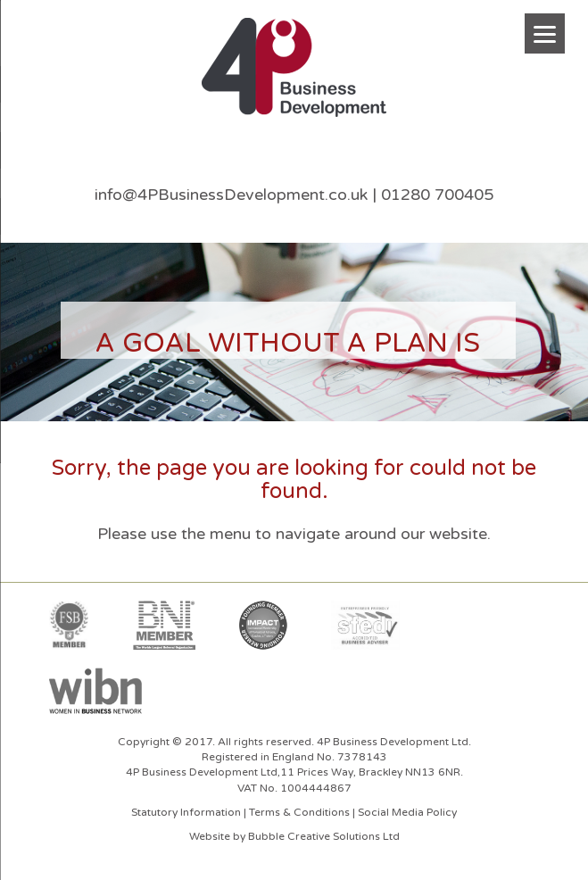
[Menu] (545, 33)
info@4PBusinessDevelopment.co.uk (231, 195)
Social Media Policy (407, 812)
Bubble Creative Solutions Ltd (324, 836)
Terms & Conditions (299, 812)
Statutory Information (186, 812)
